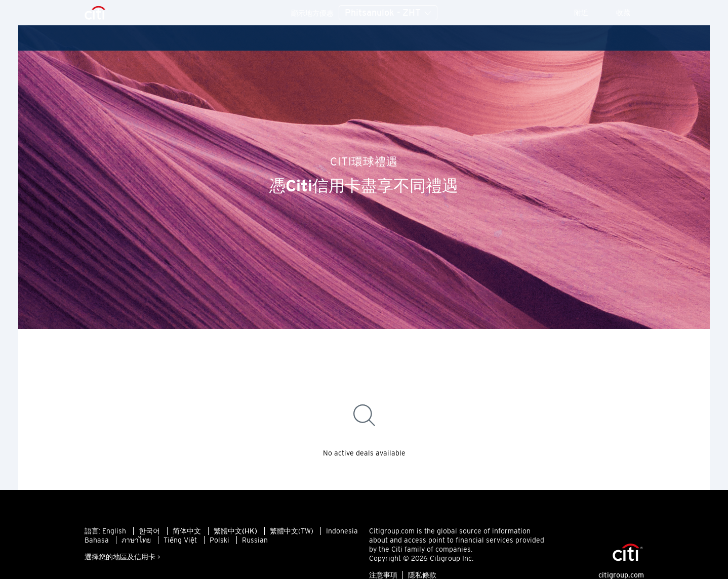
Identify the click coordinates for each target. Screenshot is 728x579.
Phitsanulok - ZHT (388, 13)
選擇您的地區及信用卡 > (123, 557)
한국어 (149, 531)
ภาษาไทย (136, 540)
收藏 (630, 13)
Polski (219, 540)
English (114, 531)
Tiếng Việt (180, 540)
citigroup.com (621, 575)
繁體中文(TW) (292, 531)
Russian (255, 540)
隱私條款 (422, 575)
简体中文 (187, 531)
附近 (588, 13)
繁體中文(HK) (235, 531)
